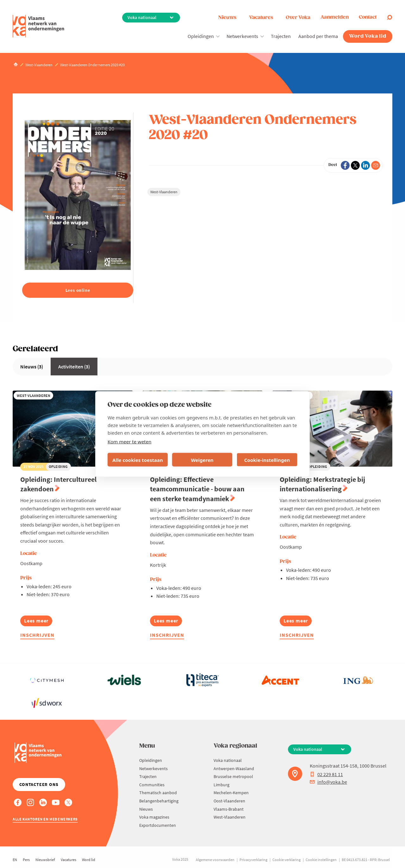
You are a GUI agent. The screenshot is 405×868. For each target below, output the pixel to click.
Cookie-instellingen (267, 460)
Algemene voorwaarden (215, 860)
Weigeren (202, 460)
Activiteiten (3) (74, 367)
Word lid (89, 860)
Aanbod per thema (318, 36)
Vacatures (261, 18)
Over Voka (298, 18)
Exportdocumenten (158, 825)
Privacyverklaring (253, 860)
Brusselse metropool (233, 776)
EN (15, 860)
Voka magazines (154, 817)
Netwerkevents (242, 36)
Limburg (221, 785)
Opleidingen (201, 36)
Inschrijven (37, 635)
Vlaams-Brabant (229, 809)
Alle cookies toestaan (137, 460)
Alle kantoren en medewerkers (45, 819)
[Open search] (389, 17)
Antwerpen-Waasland (234, 769)
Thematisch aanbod (158, 793)
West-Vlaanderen (164, 192)
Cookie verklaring (287, 860)
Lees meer (38, 622)
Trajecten (281, 36)
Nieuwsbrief (45, 860)
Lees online (78, 290)
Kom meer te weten (130, 442)
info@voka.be (328, 782)
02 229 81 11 (326, 774)
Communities (152, 785)
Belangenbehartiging (159, 801)
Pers (26, 860)
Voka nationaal (228, 760)
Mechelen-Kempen (231, 793)
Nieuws (227, 18)
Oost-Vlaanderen (229, 801)
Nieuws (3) (32, 367)
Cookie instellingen (321, 860)
